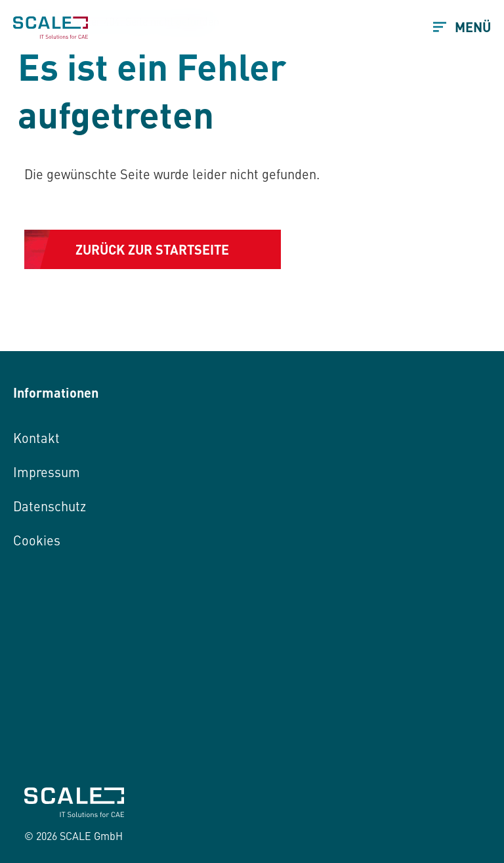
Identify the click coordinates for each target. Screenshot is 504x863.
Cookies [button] (37, 540)
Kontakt (36, 437)
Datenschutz (50, 506)
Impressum (47, 472)
